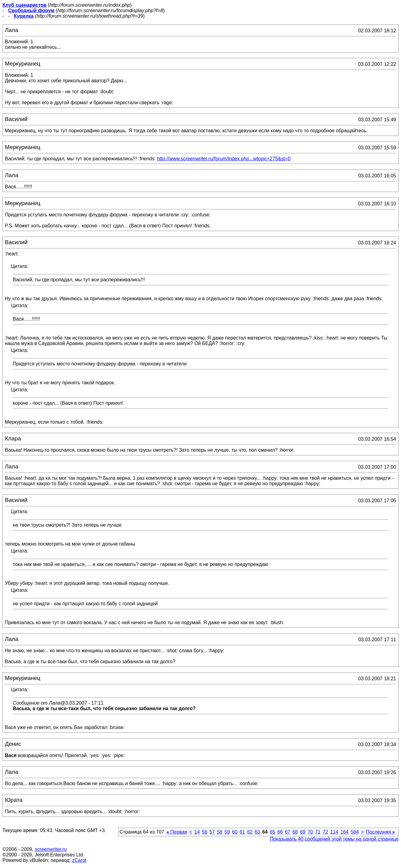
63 (257, 832)
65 (273, 832)
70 (310, 832)
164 (345, 832)
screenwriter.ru (51, 849)
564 (355, 832)
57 (212, 832)
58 (220, 832)
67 (288, 832)
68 (295, 832)
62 (250, 832)
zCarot (79, 860)
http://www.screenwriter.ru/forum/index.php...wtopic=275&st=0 (224, 159)
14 (197, 832)
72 (325, 832)
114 (334, 832)
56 (205, 832)
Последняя (380, 832)
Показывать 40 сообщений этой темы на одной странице (334, 839)
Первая (177, 832)
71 (318, 832)
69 (303, 832)
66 (280, 832)
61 (242, 832)
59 (227, 832)
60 (235, 832)
